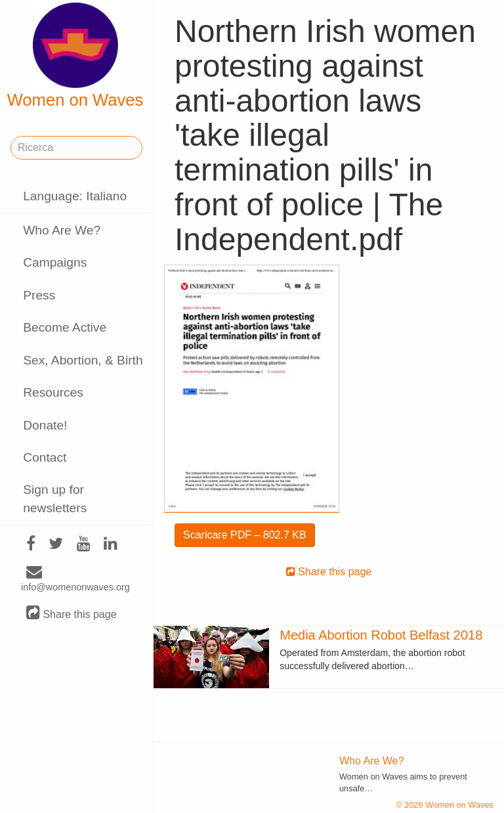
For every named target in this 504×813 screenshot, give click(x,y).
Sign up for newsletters (55, 498)
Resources (53, 392)
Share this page (72, 614)
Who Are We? (62, 230)
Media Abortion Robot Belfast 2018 (381, 635)
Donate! (45, 425)
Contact (45, 457)
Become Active (65, 327)
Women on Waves (75, 56)
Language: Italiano (75, 196)
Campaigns (55, 262)
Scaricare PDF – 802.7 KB (245, 535)
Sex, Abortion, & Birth (83, 360)
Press (39, 295)
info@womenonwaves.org (75, 580)
